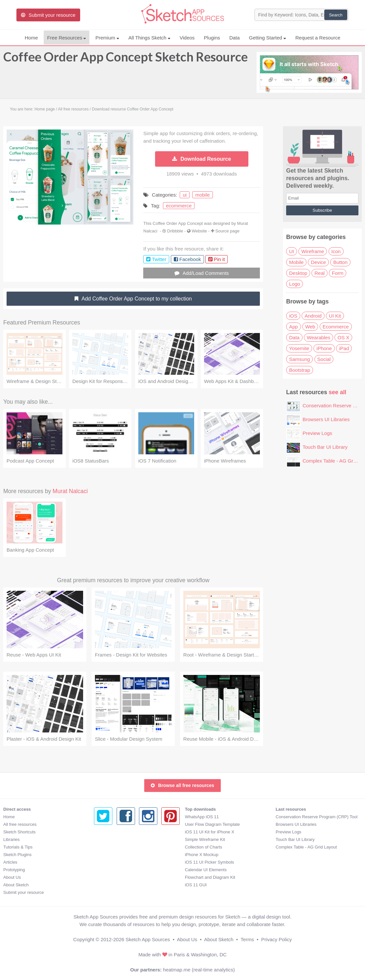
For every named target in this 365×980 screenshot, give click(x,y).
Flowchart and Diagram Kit (119, 877)
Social (324, 359)
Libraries (11, 839)
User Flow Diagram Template (121, 824)
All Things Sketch (149, 38)
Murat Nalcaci (70, 491)
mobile (202, 195)
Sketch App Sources (148, 939)
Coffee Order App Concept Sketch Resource (125, 60)
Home (31, 38)
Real (319, 273)
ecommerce (179, 206)
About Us (12, 877)
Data (235, 38)
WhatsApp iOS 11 (111, 817)
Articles (10, 862)
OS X (343, 337)
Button (340, 262)
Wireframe (313, 251)
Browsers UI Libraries (326, 419)
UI (292, 251)
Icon (336, 251)
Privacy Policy (276, 939)
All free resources (20, 824)
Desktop (298, 273)
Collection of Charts (113, 847)
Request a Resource (318, 38)
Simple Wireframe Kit (114, 839)
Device (318, 262)
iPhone (324, 348)
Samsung (299, 359)
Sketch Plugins (17, 855)
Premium (107, 38)
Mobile (296, 262)
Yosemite (299, 348)
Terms (247, 939)
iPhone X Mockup (111, 855)
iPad (344, 348)
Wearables (319, 337)
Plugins (212, 38)
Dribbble (175, 231)
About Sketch (16, 885)
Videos (187, 38)
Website (199, 231)
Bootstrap (300, 370)
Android (313, 316)
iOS (293, 316)
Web (310, 327)
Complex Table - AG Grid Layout (216, 847)
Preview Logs (317, 433)
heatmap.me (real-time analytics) (199, 970)
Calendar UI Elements (115, 870)
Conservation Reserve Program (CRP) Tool (226, 817)
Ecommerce (336, 327)
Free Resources (67, 38)
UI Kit (335, 316)
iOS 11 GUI (105, 885)
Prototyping (14, 870)
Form (338, 273)
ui (185, 195)
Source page (227, 231)
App (294, 327)
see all (338, 392)
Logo (295, 284)
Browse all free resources (182, 785)
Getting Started (268, 38)
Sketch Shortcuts (19, 832)
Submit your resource (24, 892)
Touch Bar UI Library (325, 447)
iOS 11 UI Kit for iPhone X (119, 832)
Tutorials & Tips (18, 847)
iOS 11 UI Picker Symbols (119, 862)
